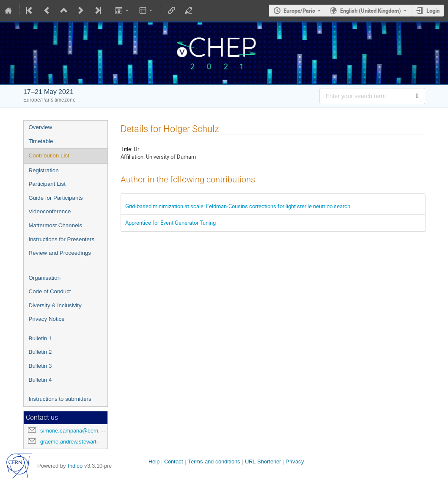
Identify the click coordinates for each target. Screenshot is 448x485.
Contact (174, 462)
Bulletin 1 (40, 338)
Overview (41, 127)
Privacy (295, 462)
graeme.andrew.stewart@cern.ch (80, 442)
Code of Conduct (50, 291)
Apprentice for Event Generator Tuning (170, 223)
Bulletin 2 (40, 352)
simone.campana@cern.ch (73, 431)
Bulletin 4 (40, 380)
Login (433, 11)
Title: (126, 149)
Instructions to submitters (60, 399)
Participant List (47, 184)
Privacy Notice (47, 319)
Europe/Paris (299, 11)
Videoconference (50, 211)
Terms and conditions (214, 462)
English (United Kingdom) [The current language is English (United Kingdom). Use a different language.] (371, 11)
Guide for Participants (56, 198)
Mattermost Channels (56, 225)
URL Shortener (263, 462)
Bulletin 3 (40, 366)
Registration (44, 170)
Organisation (45, 278)
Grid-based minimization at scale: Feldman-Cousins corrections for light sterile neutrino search (238, 206)
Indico (75, 466)
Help (154, 462)
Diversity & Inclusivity (55, 305)
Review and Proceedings (60, 253)
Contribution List (49, 156)
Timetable (41, 141)
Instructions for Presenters (62, 239)
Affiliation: (133, 157)
